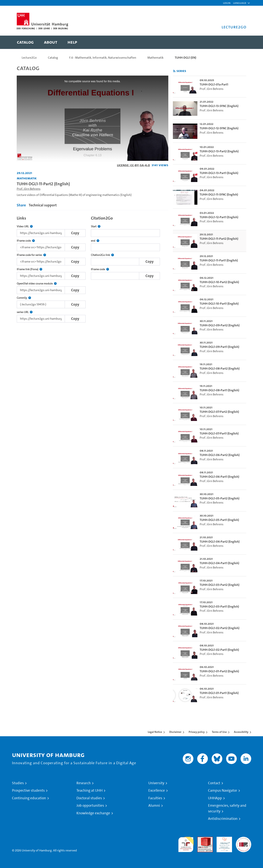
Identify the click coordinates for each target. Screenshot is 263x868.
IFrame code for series (31, 255)
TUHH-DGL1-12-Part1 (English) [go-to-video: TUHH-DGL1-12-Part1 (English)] (219, 217)
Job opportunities (90, 806)
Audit (201, 839)
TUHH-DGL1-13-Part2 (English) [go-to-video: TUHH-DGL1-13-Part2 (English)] (219, 151)
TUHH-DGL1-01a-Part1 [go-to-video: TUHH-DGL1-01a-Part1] (214, 84)
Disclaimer (175, 732)
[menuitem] (25, 42)
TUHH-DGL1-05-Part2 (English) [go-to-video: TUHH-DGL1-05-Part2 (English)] (220, 498)
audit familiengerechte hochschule (186, 844)
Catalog (53, 58)
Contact (214, 783)
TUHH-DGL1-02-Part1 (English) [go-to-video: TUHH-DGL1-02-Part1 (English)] (219, 650)
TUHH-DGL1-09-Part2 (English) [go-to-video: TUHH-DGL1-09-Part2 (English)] (220, 325)
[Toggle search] (240, 42)
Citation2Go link (102, 255)
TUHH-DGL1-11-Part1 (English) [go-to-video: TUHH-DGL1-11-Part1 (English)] (219, 260)
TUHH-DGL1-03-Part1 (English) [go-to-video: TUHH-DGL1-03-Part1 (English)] (219, 606)
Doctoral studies (89, 798)
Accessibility (241, 732)
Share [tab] (21, 205)
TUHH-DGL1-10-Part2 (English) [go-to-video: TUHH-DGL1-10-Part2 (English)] (219, 282)
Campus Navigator (223, 791)
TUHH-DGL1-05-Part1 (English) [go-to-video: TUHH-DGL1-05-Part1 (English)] (219, 520)
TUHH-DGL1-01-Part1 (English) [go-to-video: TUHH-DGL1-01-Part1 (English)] (219, 693)
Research (84, 783)
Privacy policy (197, 732)
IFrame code (26, 241)
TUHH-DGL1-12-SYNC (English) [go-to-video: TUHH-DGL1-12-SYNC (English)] (219, 128)
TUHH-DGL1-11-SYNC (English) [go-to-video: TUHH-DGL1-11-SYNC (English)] (219, 194)
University (156, 783)
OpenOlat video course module (37, 284)
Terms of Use (219, 732)
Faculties (155, 798)
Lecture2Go (29, 58)
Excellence (157, 791)
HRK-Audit (223, 839)
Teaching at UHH (89, 791)
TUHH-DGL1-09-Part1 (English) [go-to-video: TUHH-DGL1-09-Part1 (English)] (219, 347)
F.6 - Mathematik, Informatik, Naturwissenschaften (103, 58)
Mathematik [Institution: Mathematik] (27, 178)
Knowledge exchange (93, 813)
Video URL (25, 226)
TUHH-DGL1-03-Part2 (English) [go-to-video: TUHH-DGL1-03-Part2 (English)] (220, 585)
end (95, 241)
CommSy (24, 298)
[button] (240, 3)
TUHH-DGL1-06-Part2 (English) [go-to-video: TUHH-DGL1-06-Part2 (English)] (220, 455)
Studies (18, 783)
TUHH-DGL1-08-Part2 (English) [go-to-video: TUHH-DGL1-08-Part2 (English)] (220, 369)
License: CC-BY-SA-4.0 (133, 165)
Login (227, 3)
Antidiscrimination (223, 819)
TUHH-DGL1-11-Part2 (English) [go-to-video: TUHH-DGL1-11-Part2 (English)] (219, 239)
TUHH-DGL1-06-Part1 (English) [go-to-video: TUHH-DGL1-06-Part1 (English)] (219, 477)
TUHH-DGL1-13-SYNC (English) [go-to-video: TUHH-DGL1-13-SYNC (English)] (219, 106)
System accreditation (244, 841)
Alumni (154, 806)
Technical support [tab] (43, 205)
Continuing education (29, 798)
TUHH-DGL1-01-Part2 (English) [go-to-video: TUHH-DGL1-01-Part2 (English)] (219, 671)
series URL (25, 312)
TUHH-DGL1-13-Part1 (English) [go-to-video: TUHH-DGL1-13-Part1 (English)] (219, 173)
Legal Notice (155, 732)
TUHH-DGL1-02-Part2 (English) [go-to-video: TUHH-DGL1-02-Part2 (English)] (220, 628)
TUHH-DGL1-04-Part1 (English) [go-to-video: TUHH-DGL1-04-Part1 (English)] (219, 563)
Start (96, 226)
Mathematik (155, 58)
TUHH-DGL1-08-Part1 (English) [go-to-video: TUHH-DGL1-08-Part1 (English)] (219, 390)
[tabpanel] (93, 268)
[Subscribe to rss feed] (174, 71)
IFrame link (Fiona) (29, 269)
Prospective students (28, 791)
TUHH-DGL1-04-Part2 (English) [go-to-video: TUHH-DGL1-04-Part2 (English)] (220, 542)
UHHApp (215, 798)
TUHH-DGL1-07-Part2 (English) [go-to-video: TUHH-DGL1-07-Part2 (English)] (219, 412)
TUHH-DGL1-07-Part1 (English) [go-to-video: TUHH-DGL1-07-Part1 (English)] (219, 433)
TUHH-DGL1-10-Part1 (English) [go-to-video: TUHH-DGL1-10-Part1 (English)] (219, 304)
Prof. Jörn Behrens (29, 189)
